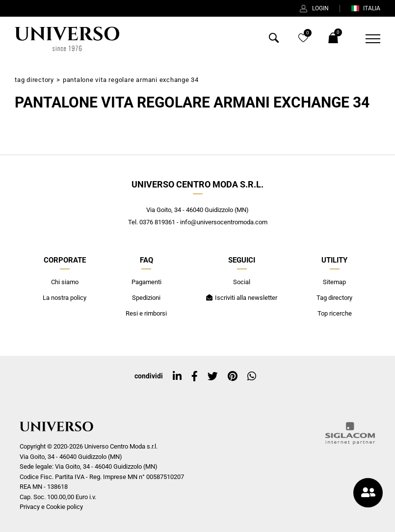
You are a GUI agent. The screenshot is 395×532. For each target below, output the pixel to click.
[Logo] (67, 39)
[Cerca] (274, 40)
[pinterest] (233, 376)
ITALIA (366, 8)
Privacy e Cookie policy (51, 507)
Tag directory (34, 80)
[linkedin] (177, 376)
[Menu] (367, 39)
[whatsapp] (252, 376)
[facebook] (195, 376)
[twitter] (213, 376)
